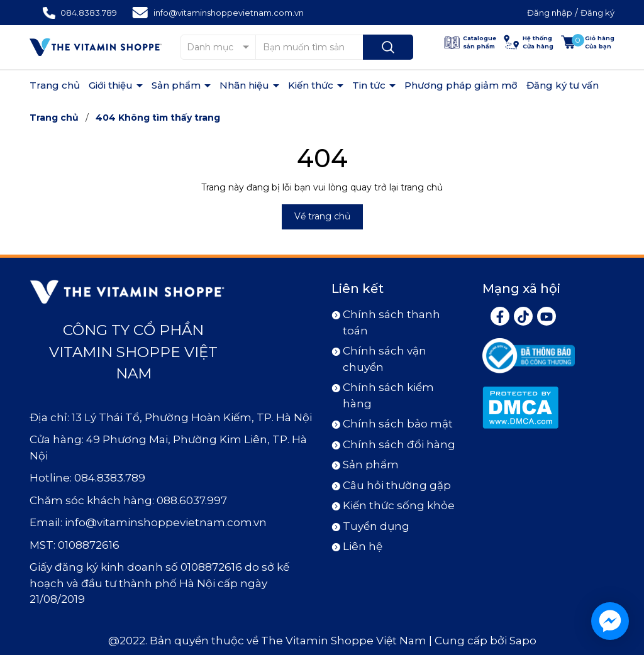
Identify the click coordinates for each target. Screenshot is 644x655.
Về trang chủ (322, 216)
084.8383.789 (89, 13)
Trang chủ (55, 85)
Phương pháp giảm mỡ (461, 85)
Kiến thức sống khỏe (399, 505)
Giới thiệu (112, 85)
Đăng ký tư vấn (563, 85)
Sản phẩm (177, 85)
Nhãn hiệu (246, 85)
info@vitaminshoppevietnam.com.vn (229, 13)
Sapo (523, 641)
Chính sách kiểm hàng (388, 395)
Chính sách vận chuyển (385, 359)
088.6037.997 (192, 500)
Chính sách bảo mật (398, 424)
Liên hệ (363, 546)
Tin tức (370, 85)
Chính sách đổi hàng (399, 444)
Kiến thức (312, 85)
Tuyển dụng (376, 526)
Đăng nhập (550, 13)
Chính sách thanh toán (391, 322)
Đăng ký (597, 13)
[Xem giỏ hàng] (588, 42)
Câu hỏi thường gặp (397, 485)
